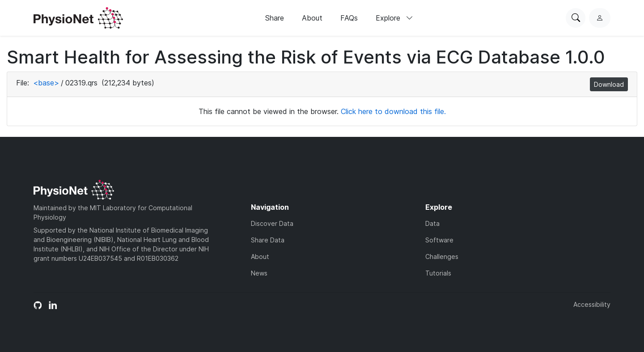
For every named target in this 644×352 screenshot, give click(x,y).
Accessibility (592, 304)
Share (275, 18)
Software (439, 240)
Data (432, 223)
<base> (46, 83)
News (259, 273)
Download (609, 84)
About (312, 18)
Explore (394, 18)
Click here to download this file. (393, 111)
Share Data (268, 240)
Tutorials (438, 273)
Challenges (442, 257)
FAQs (349, 18)
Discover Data (272, 223)
